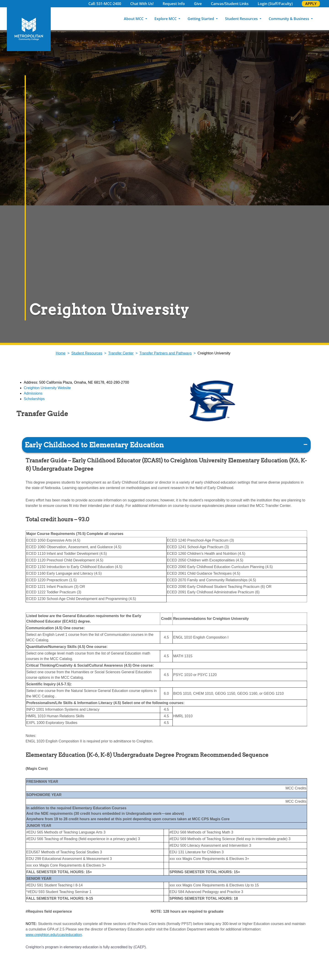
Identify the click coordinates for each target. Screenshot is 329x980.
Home (61, 353)
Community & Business (289, 19)
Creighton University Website (47, 388)
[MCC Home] (29, 29)
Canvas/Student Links (230, 4)
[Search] (323, 19)
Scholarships (34, 399)
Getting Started (201, 19)
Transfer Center (121, 353)
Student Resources (242, 19)
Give (198, 4)
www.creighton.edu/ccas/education (54, 935)
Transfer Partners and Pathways (166, 353)
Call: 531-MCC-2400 (105, 4)
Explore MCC (166, 19)
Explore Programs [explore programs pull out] (320, 71)
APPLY (311, 4)
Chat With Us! (142, 4)
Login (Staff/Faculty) (275, 4)
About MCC (134, 19)
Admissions (33, 393)
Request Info (174, 4)
